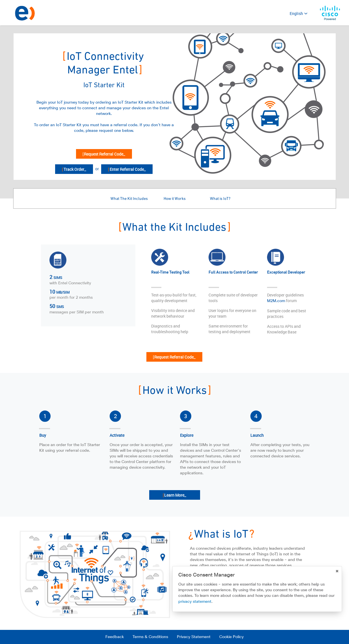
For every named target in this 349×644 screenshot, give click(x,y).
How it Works (175, 199)
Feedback (115, 637)
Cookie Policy (231, 637)
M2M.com (276, 301)
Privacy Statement (194, 637)
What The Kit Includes (129, 199)
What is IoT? (220, 199)
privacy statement (195, 602)
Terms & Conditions (150, 637)
